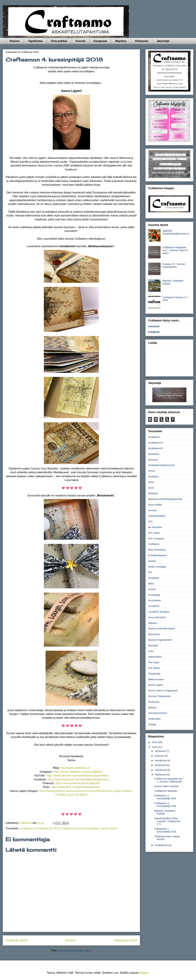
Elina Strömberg (157, 550)
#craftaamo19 (156, 448)
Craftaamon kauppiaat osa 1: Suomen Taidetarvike (168, 780)
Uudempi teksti (16, 940)
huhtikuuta (161, 775)
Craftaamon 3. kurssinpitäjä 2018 (165, 805)
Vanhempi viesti (126, 940)
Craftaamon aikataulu (166, 791)
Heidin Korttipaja (157, 567)
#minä (151, 471)
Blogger (144, 973)
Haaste (152, 561)
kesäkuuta (161, 765)
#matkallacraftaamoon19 (161, 465)
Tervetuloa (154, 702)
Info (150, 572)
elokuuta (160, 756)
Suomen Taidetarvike (159, 696)
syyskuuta (160, 751)
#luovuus (153, 460)
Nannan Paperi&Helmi (160, 640)
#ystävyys (153, 477)
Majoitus (121, 41)
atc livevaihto (155, 527)
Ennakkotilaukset (157, 555)
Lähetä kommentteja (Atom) (75, 951)
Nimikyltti (153, 646)
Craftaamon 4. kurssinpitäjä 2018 (165, 797)
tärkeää (152, 708)
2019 (151, 488)
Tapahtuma (35, 41)
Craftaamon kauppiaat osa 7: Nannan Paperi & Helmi (175, 250)
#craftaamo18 (43, 828)
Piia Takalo (154, 668)
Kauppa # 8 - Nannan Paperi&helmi (174, 265)
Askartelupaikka (157, 516)
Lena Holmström (157, 617)
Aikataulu (153, 493)
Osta (151, 651)
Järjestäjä (163, 41)
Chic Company (156, 539)
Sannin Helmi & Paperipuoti (163, 691)
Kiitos (151, 584)
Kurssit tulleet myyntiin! (167, 786)
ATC (151, 522)
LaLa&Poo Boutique (159, 612)
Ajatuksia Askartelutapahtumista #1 (176, 232)
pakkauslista (155, 657)
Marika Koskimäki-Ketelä (161, 629)
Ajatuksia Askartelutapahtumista (165, 499)
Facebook (154, 326)
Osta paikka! (59, 41)
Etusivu (15, 41)
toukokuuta (161, 770)
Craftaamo (67, 828)
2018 (57, 828)
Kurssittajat (92, 828)
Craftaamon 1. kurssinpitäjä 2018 (165, 830)
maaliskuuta (162, 845)
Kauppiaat (100, 41)
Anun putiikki (155, 505)
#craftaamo (27, 828)
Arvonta (152, 510)
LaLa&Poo (154, 606)
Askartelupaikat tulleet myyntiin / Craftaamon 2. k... (167, 821)
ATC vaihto (154, 533)
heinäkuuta (161, 760)
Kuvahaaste (155, 600)
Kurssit (80, 41)
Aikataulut (141, 41)
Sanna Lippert (109, 828)
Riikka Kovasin (156, 679)
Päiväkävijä (154, 674)
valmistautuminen (158, 713)
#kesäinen (154, 454)
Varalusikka (154, 719)
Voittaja (152, 724)
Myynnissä (154, 634)
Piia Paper (154, 662)
